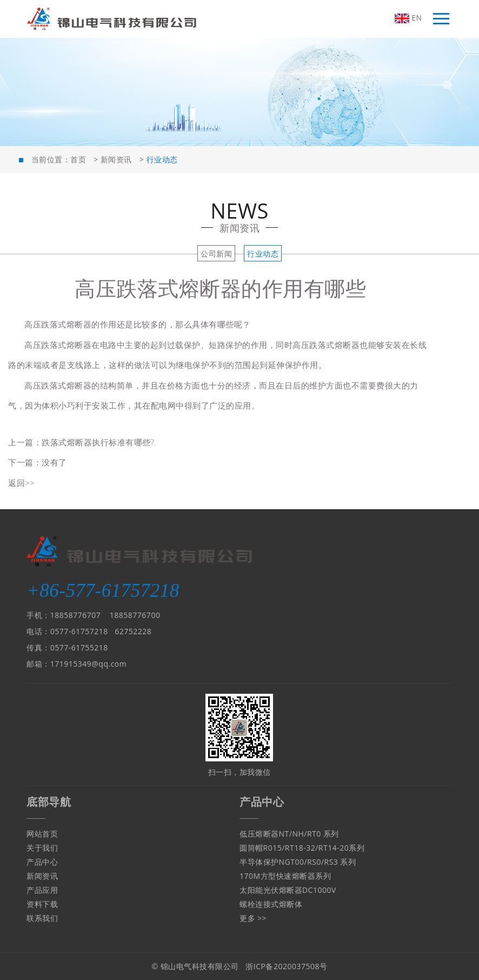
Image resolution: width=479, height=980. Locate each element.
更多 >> (253, 918)
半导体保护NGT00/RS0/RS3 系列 (298, 862)
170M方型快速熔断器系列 (285, 876)
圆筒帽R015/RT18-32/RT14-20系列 (302, 848)
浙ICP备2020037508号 (286, 966)
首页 (78, 159)
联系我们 (42, 918)
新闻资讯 (116, 159)
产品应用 (42, 890)
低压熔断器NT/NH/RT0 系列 (289, 834)
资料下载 (42, 904)
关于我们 (42, 848)
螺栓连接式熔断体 (271, 904)
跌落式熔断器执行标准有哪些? (98, 442)
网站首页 (42, 834)
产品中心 (42, 862)
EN (408, 18)
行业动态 (263, 254)
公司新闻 (216, 254)
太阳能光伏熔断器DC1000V (288, 890)
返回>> (21, 483)
